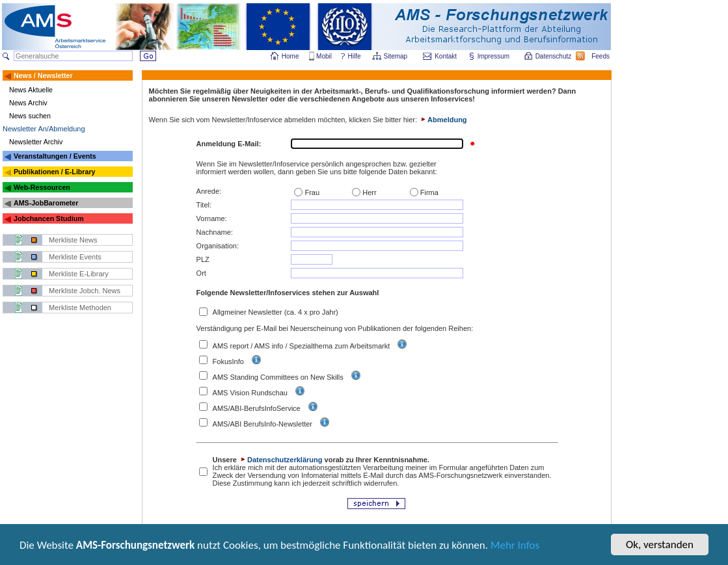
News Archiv (28, 103)
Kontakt (446, 56)
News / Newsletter (43, 75)
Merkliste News (73, 240)
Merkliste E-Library (79, 274)
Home (290, 56)
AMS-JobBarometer (46, 203)
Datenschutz (554, 56)
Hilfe (355, 56)
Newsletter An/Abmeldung (44, 129)
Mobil (324, 56)
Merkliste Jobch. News (85, 291)
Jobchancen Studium (49, 218)
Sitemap (397, 56)
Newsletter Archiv (36, 142)
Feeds (601, 56)
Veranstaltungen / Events (55, 156)
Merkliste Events (75, 257)
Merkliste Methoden (80, 308)
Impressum (494, 56)
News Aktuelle (31, 90)
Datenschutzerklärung (281, 460)
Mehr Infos (515, 546)
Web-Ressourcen (42, 187)
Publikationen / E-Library (55, 172)
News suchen (30, 116)
